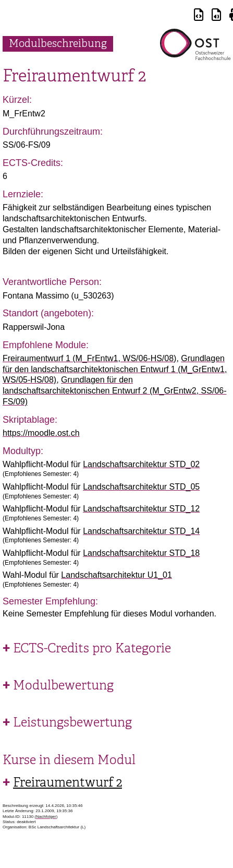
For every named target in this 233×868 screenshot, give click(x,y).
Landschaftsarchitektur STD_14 (141, 531)
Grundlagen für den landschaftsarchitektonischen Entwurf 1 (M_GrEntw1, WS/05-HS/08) (115, 369)
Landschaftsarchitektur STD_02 (141, 464)
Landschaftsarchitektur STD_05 (141, 487)
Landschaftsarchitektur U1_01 (116, 575)
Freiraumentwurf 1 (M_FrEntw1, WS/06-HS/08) (89, 358)
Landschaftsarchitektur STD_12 (141, 509)
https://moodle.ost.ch (41, 433)
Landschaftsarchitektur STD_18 (141, 553)
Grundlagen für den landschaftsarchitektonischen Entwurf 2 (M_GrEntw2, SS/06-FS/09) (115, 391)
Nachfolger (46, 817)
